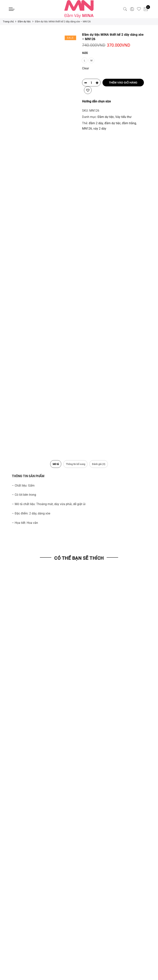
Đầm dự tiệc (24, 21)
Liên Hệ (87, 749)
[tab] (51, 462)
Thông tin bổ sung (75, 463)
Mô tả (51, 463)
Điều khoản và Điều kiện (25, 796)
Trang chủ (8, 21)
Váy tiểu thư (123, 116)
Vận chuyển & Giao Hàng (26, 789)
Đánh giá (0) (103, 463)
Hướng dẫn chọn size (96, 101)
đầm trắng (129, 123)
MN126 (87, 128)
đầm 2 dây (96, 123)
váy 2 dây (100, 128)
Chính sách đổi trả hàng (25, 809)
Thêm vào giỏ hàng (123, 82)
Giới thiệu (88, 756)
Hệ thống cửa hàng (95, 762)
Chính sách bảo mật (22, 803)
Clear (85, 68)
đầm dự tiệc (112, 123)
